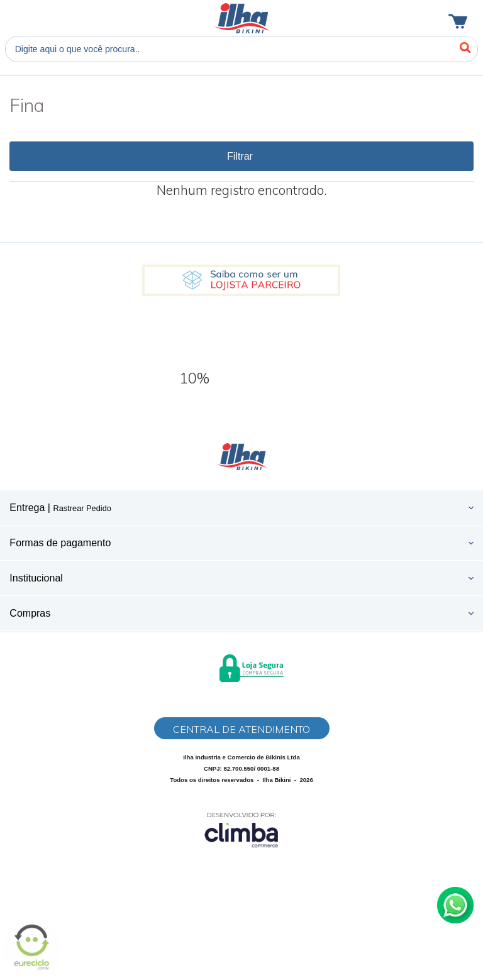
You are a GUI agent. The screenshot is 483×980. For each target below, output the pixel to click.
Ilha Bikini (242, 18)
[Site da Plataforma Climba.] (241, 829)
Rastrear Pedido (82, 508)
